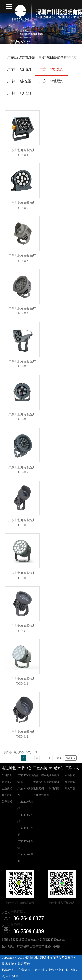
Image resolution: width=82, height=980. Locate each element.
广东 (65, 970)
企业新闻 (54, 775)
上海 (51, 970)
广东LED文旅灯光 (21, 57)
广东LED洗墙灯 (19, 69)
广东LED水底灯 (19, 93)
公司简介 (7, 775)
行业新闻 (54, 782)
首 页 (42, 57)
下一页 (47, 758)
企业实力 (7, 782)
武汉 (44, 970)
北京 (58, 970)
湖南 (16, 976)
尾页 (59, 758)
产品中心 (54, 57)
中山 (72, 970)
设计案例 (38, 789)
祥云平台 (24, 964)
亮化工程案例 (41, 775)
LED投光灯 (70, 57)
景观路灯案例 (41, 782)
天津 (37, 970)
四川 (9, 976)
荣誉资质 (7, 802)
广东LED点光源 (19, 81)
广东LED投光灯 (51, 69)
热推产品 (8, 970)
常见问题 (54, 789)
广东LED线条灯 (25, 792)
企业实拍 (7, 789)
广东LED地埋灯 (51, 81)
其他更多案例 (41, 795)
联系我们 (7, 795)
